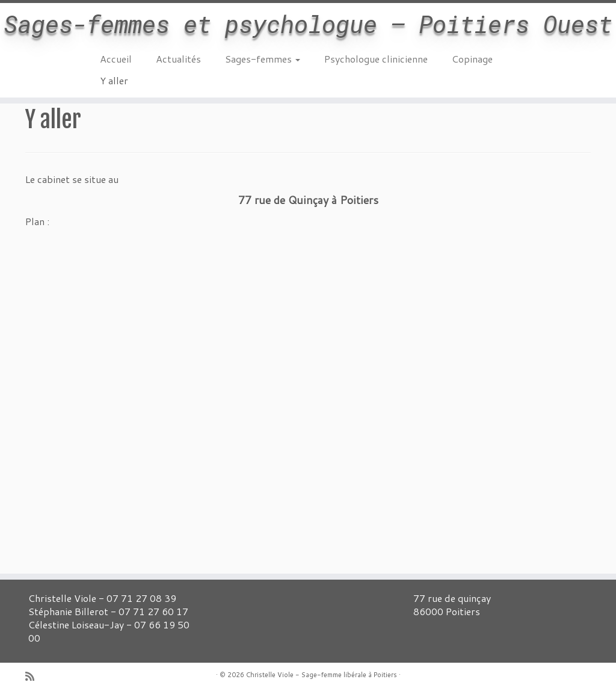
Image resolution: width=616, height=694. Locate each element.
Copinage (472, 59)
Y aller (114, 80)
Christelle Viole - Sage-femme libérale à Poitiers (322, 675)
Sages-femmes (263, 59)
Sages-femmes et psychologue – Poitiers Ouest (308, 24)
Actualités (178, 59)
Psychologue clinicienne (376, 59)
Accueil (116, 59)
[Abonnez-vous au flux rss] (34, 676)
